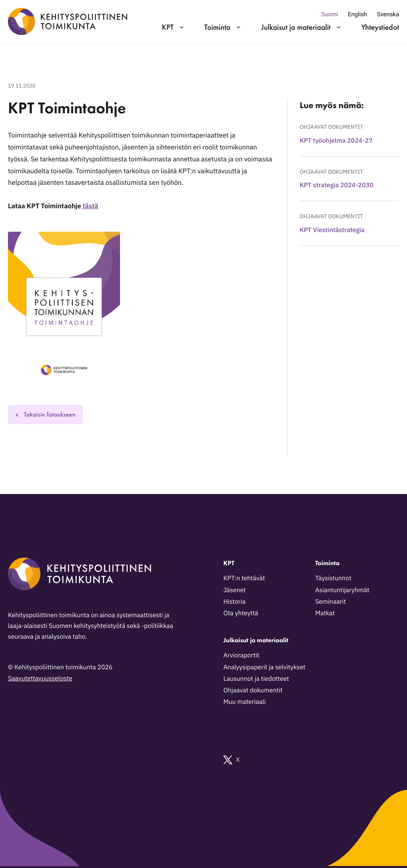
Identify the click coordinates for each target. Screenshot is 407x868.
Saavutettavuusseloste (40, 678)
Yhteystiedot (380, 27)
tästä (90, 206)
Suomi (329, 14)
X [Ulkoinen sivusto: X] (232, 760)
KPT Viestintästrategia (332, 230)
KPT (168, 27)
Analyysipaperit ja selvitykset (264, 667)
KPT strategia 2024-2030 (336, 185)
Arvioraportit (241, 655)
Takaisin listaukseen (45, 414)
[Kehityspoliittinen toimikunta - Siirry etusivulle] (68, 21)
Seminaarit (330, 602)
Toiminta (217, 27)
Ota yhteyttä (241, 613)
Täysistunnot (333, 578)
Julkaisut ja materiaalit (296, 27)
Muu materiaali (244, 702)
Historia (235, 602)
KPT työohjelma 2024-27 (336, 141)
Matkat (325, 613)
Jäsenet (235, 590)
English (357, 14)
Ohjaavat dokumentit (331, 127)
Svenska (388, 14)
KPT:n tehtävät (244, 578)
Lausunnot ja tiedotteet (256, 679)
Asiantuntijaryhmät (342, 590)
